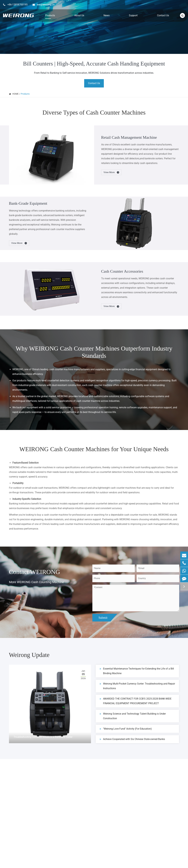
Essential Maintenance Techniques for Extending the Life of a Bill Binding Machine (137, 671)
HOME (15, 94)
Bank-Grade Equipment (28, 203)
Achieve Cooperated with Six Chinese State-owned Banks (132, 739)
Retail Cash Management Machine (129, 137)
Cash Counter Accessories (122, 271)
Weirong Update (29, 655)
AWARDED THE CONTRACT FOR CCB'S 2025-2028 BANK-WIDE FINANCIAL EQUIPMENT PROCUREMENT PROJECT (136, 701)
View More (112, 172)
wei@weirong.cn (46, 5)
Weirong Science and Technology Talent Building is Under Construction (133, 716)
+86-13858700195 (17, 5)
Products (25, 94)
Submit (103, 618)
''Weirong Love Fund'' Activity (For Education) (126, 729)
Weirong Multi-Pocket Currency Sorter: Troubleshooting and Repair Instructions (137, 686)
